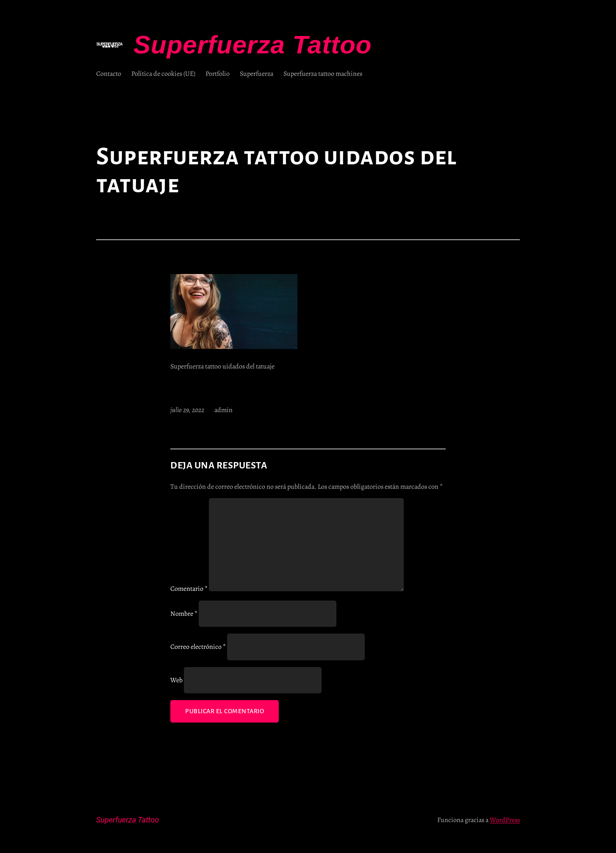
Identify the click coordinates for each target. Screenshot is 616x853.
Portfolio (218, 74)
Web (176, 680)
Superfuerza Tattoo (253, 45)
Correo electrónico (198, 647)
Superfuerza (257, 74)
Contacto (109, 74)
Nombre (184, 614)
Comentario (189, 589)
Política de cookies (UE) (163, 74)
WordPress (505, 820)
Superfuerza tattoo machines (323, 74)
